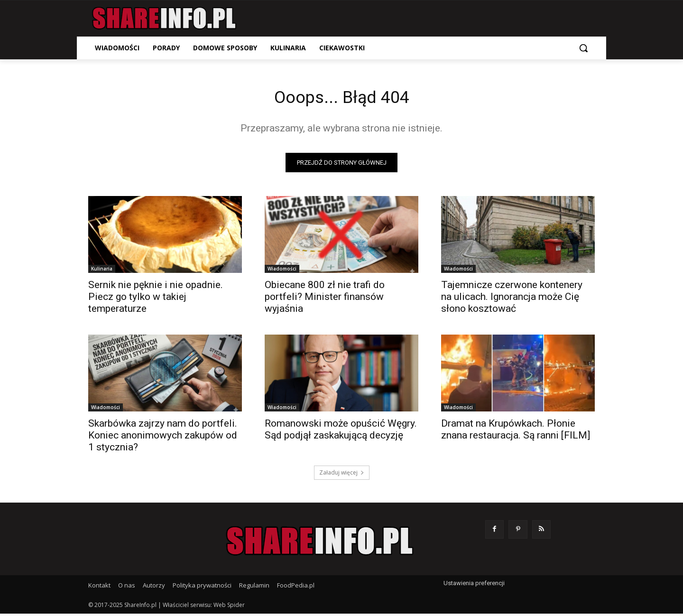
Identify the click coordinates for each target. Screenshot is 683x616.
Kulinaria (102, 271)
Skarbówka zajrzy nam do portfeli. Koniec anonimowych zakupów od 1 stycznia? (163, 438)
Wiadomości (282, 271)
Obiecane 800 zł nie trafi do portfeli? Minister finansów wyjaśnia (325, 299)
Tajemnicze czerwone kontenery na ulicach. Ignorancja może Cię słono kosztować (512, 299)
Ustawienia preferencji (474, 585)
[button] (583, 48)
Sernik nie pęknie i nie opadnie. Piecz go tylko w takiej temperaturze (156, 299)
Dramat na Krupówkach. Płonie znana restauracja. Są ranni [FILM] (516, 432)
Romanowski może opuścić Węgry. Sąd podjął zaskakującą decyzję (341, 432)
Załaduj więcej (342, 475)
